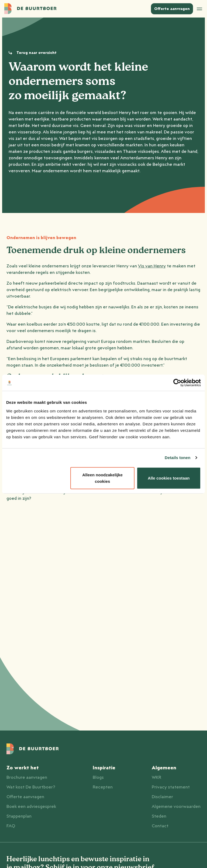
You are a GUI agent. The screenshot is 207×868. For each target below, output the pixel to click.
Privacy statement (171, 787)
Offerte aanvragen (25, 797)
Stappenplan (19, 816)
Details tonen (177, 458)
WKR (156, 777)
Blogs (98, 777)
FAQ (11, 826)
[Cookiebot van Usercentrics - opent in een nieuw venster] (177, 383)
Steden (159, 816)
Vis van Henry (152, 266)
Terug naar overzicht (37, 53)
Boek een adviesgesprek (31, 807)
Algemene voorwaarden (176, 807)
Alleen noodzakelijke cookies (102, 478)
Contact (160, 826)
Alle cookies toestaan (169, 478)
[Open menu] (199, 9)
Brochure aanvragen (27, 777)
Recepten (103, 787)
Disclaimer (162, 797)
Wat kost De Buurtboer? (31, 787)
